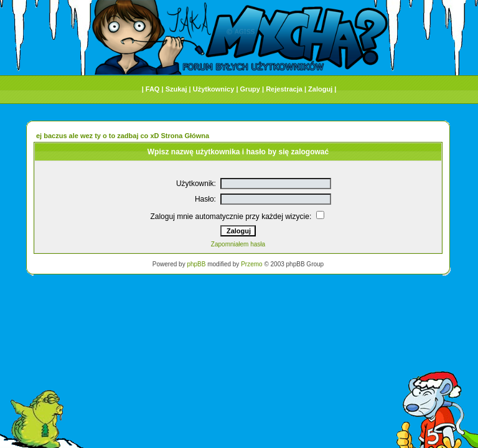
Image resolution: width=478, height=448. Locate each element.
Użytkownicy (214, 89)
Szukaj (176, 89)
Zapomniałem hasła (238, 244)
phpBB (196, 264)
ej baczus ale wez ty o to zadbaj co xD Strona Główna (123, 136)
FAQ (153, 89)
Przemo (251, 264)
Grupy (250, 89)
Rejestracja (284, 89)
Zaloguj (320, 89)
